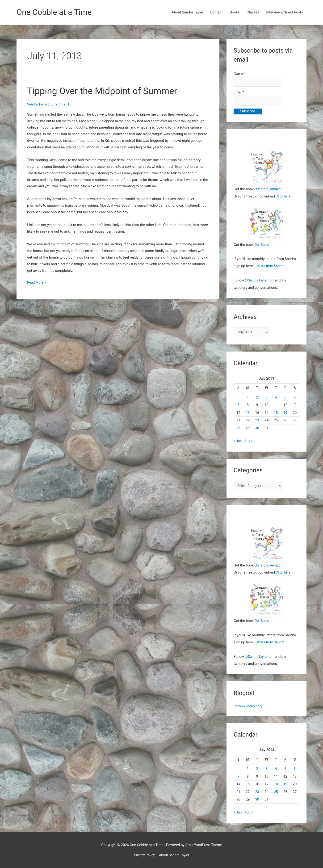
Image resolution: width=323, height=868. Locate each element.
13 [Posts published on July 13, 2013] (295, 406)
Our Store (262, 246)
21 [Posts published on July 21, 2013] (238, 421)
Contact (216, 13)
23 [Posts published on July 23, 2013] (257, 421)
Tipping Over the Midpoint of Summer (106, 91)
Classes (253, 13)
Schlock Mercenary (249, 707)
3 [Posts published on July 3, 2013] (266, 398)
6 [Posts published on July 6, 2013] (295, 398)
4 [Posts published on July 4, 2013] (276, 398)
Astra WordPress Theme (204, 845)
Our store (262, 190)
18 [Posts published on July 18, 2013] (276, 414)
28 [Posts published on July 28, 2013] (238, 429)
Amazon (277, 190)
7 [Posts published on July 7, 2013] (238, 406)
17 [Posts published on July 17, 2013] (266, 414)
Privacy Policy (143, 855)
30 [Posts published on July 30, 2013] (257, 429)
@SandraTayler (257, 281)
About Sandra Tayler (188, 13)
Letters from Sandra (270, 267)
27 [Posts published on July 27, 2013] (295, 421)
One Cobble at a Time (56, 12)
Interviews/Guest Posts (285, 13)
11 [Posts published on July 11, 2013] (276, 406)
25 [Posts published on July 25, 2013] (276, 421)
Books (235, 13)
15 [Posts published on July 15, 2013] (248, 414)
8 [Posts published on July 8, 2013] (248, 406)
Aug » (249, 442)
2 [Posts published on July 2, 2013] (257, 398)
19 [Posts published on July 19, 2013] (285, 414)
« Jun (238, 442)
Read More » (37, 283)
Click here (283, 197)
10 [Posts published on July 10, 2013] (266, 406)
